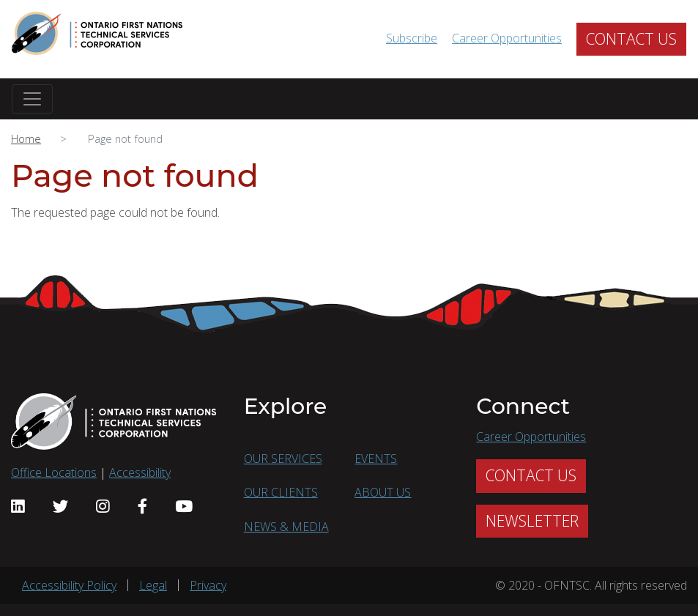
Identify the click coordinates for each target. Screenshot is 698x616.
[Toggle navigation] (32, 99)
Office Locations (54, 472)
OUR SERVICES (283, 459)
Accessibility (140, 472)
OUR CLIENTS (281, 492)
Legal (153, 585)
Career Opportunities (507, 38)
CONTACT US (631, 39)
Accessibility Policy (69, 585)
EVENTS (376, 459)
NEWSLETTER (532, 521)
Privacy (208, 585)
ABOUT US (383, 492)
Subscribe (412, 38)
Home (26, 138)
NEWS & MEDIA (286, 527)
